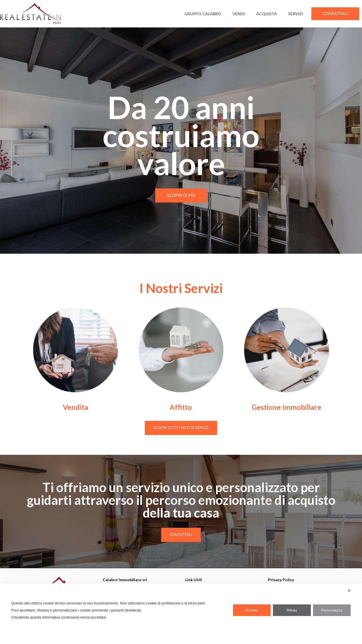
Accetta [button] (252, 610)
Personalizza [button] (332, 610)
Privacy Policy (281, 580)
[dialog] (181, 614)
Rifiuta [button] (292, 610)
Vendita (75, 407)
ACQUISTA (267, 14)
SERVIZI (296, 14)
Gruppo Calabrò (203, 14)
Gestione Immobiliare (286, 407)
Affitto (181, 407)
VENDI (239, 14)
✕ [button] (349, 591)
